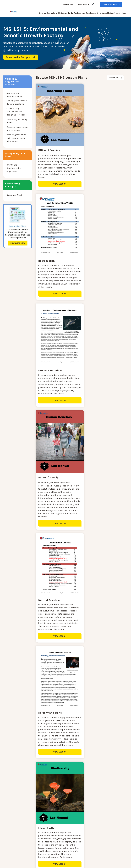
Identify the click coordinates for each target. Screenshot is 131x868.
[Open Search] (93, 5)
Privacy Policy (110, 861)
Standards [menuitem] (35, 848)
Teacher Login (111, 5)
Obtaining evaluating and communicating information (16, 138)
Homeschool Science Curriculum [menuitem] (45, 845)
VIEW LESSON (57, 179)
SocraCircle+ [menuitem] (69, 5)
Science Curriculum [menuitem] (48, 13)
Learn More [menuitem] (121, 13)
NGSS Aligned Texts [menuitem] (39, 842)
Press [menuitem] (32, 829)
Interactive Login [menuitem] (38, 823)
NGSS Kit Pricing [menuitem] (38, 817)
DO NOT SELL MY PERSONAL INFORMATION (86, 861)
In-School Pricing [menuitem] (107, 13)
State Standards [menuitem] (65, 13)
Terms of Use (122, 861)
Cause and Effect (14, 195)
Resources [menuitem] (82, 5)
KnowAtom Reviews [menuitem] (39, 833)
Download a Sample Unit (21, 57)
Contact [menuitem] (34, 814)
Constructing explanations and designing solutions (16, 112)
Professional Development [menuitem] (86, 13)
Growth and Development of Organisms (14, 168)
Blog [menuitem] (32, 826)
